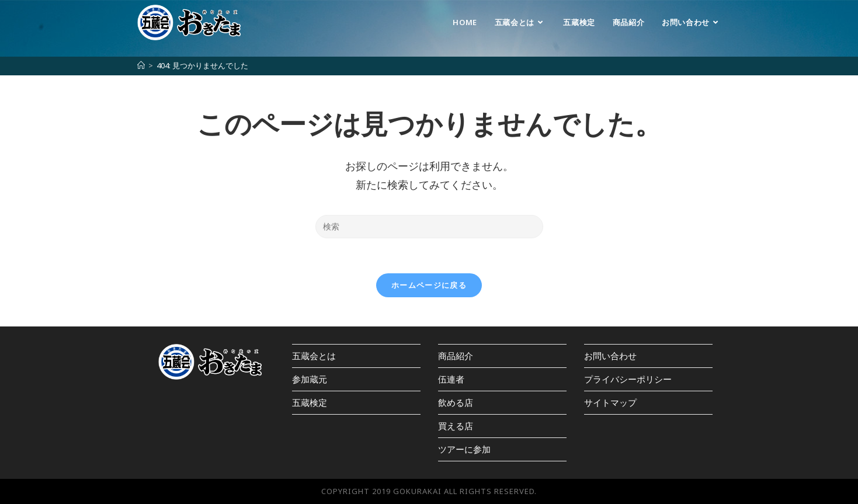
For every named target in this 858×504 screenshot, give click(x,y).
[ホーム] (141, 65)
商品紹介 (456, 356)
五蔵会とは (314, 356)
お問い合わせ (610, 356)
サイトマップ (610, 402)
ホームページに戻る (429, 285)
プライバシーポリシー (628, 379)
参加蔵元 (310, 379)
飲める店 (456, 402)
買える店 (456, 426)
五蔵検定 (310, 402)
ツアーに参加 (464, 449)
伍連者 (451, 379)
